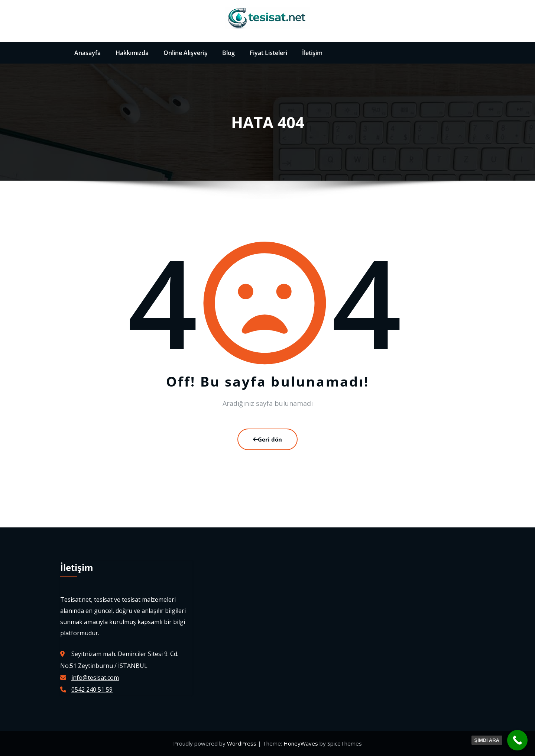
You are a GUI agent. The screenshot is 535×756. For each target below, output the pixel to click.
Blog (228, 53)
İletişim (312, 53)
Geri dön (267, 439)
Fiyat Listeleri (268, 53)
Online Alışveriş (185, 53)
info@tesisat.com (95, 678)
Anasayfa (87, 53)
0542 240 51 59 (92, 689)
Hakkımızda (132, 53)
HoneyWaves (301, 743)
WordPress (242, 743)
